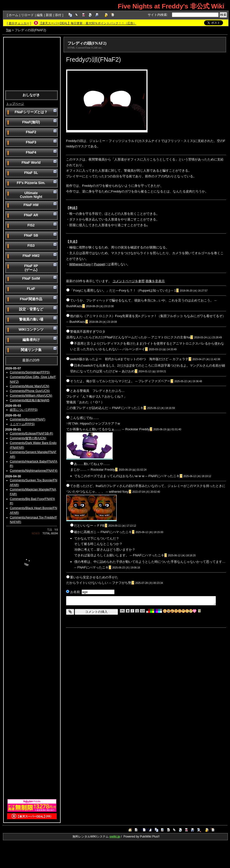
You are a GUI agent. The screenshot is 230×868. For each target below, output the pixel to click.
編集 (40, 15)
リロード (27, 15)
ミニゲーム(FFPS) (22, 424)
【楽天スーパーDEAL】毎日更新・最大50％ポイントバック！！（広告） (88, 23)
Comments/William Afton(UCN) (31, 396)
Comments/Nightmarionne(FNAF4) (34, 471)
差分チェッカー (19, 23)
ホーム (13, 15)
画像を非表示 (155, 281)
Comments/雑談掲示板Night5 (30, 400)
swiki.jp (115, 837)
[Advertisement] (32, 63)
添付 (58, 15)
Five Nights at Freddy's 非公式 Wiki (171, 6)
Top (9, 30)
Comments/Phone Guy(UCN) (30, 391)
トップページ (15, 104)
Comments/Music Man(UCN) (30, 386)
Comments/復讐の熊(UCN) (28, 438)
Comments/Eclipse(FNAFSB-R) (32, 434)
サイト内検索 (157, 15)
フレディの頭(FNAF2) (87, 43)
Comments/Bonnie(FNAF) (28, 419)
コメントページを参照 (129, 281)
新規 (49, 15)
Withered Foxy (80, 264)
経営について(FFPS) (24, 410)
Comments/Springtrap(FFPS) (30, 372)
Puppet (99, 264)
